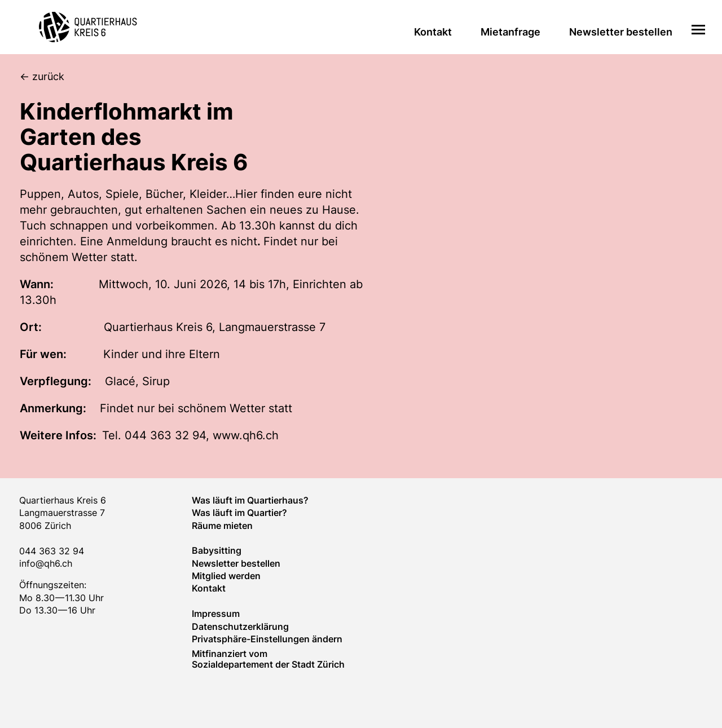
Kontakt (433, 32)
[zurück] (371, 77)
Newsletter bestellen (621, 32)
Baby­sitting (217, 550)
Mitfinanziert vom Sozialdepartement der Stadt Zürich (268, 659)
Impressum (216, 614)
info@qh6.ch (46, 563)
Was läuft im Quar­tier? (239, 513)
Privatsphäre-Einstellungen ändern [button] (267, 639)
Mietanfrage (510, 32)
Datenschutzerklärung (240, 626)
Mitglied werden (226, 576)
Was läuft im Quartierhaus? (250, 500)
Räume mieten (222, 526)
